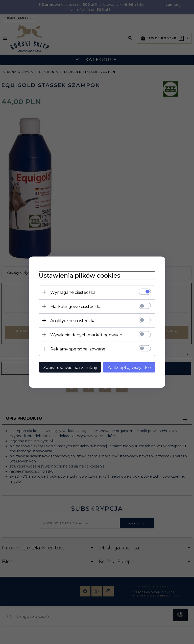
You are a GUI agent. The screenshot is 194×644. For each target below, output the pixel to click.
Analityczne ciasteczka (73, 320)
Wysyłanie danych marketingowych (86, 335)
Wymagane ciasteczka (73, 292)
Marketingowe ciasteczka (76, 306)
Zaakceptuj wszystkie (129, 367)
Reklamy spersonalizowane (78, 349)
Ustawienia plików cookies (80, 275)
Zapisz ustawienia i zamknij (70, 367)
